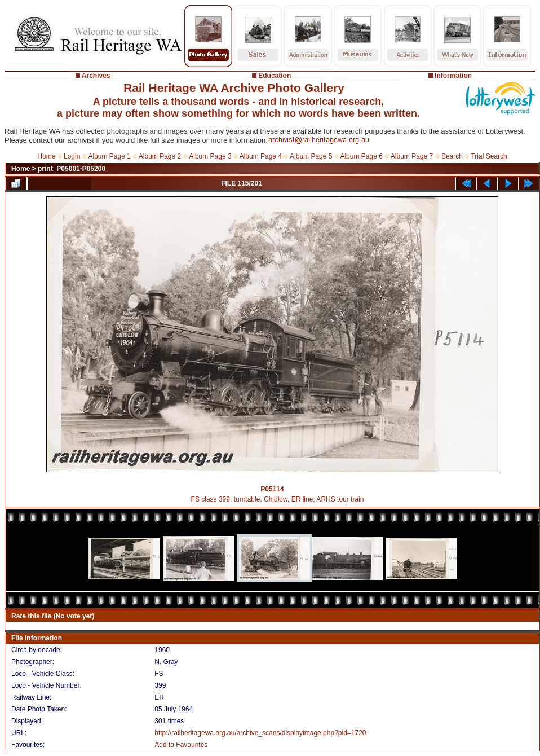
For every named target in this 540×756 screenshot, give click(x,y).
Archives (96, 76)
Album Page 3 (210, 156)
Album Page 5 (311, 156)
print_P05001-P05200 (72, 169)
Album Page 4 (261, 156)
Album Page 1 (109, 156)
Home (46, 156)
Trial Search (489, 156)
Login (72, 156)
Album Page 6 (361, 156)
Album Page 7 (412, 156)
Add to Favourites (181, 745)
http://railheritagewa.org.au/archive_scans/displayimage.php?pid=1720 (260, 733)
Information (453, 76)
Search (452, 156)
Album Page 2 (160, 156)
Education (275, 76)
